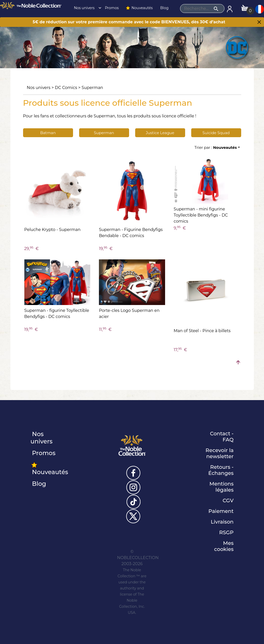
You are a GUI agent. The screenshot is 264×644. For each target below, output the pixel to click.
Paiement (221, 511)
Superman (92, 88)
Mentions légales (222, 487)
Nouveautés (139, 8)
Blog (164, 8)
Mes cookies (224, 546)
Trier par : (216, 147)
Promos (111, 8)
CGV (228, 500)
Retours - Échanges (221, 470)
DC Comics (66, 88)
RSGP (226, 532)
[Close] (259, 23)
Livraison (222, 522)
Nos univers (86, 8)
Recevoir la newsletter (220, 453)
